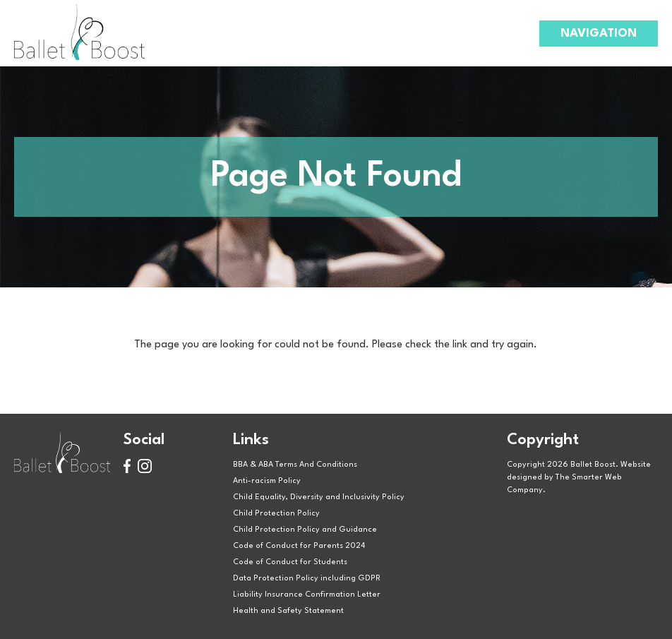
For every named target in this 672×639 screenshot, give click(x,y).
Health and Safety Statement (288, 611)
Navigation (599, 34)
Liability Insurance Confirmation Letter (307, 595)
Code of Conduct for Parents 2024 (299, 546)
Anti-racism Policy (267, 481)
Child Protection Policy (276, 514)
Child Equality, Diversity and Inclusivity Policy (319, 497)
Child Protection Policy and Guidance (305, 530)
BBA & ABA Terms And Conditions (295, 465)
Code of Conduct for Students (290, 562)
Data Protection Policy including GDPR (307, 579)
